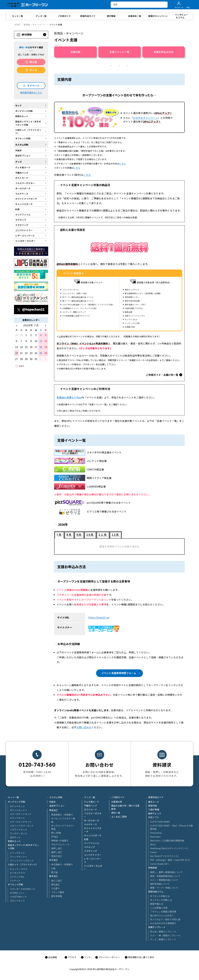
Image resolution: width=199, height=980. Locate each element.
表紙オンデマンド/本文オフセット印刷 (23, 847)
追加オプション (57, 806)
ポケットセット (17, 806)
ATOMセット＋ (17, 893)
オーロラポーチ (92, 820)
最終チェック (155, 813)
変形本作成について (160, 884)
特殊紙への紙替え (60, 841)
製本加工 (53, 876)
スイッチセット (17, 853)
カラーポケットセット (21, 814)
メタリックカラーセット (22, 826)
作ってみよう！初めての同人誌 (165, 919)
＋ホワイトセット (19, 829)
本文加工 (53, 860)
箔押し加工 (57, 848)
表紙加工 (53, 810)
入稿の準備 (154, 809)
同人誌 (33, 62)
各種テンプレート (157, 927)
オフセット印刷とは (160, 896)
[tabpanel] (119, 546)
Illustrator (155, 837)
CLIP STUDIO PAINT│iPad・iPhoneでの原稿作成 (171, 827)
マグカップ (89, 847)
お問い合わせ (84, 727)
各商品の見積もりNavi (69, 397)
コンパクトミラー (93, 855)
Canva (153, 852)
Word (153, 844)
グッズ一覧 (90, 797)
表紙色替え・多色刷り (62, 815)
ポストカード (90, 809)
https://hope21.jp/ (99, 617)
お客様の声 (117, 802)
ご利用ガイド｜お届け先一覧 (162, 375)
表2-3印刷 (56, 833)
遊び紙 (54, 872)
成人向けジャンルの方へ (162, 915)
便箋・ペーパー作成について (164, 888)
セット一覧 (13, 797)
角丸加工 (56, 884)
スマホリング (90, 851)
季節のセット (14, 841)
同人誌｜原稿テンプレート (163, 932)
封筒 (86, 839)
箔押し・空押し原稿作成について (166, 872)
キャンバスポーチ (93, 835)
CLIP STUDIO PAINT (160, 822)
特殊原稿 (153, 868)
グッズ (33, 70)
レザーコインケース (93, 860)
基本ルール (154, 802)
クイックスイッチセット (22, 861)
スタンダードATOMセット (23, 889)
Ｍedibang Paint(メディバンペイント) (169, 848)
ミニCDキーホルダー (93, 867)
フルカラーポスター (93, 815)
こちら (123, 164)
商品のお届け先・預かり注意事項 (125, 807)
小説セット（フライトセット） (23, 864)
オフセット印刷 (15, 884)
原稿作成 (153, 806)
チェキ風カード (92, 802)
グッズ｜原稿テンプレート (163, 939)
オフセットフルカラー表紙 (63, 820)
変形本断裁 (57, 896)
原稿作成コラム (156, 892)
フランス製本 (58, 892)
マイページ (33, 86)
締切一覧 (116, 813)
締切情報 (27, 35)
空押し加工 (57, 852)
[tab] (59, 535)
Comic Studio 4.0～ (160, 864)
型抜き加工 (57, 856)
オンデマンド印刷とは (161, 900)
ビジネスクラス (17, 873)
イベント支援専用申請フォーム (119, 673)
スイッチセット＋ (19, 857)
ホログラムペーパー (61, 844)
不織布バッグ (90, 806)
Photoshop (156, 833)
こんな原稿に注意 (159, 908)
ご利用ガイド (118, 797)
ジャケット (15, 881)
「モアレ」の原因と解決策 (163, 912)
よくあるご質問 (119, 817)
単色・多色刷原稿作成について (165, 876)
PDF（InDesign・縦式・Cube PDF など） (171, 860)
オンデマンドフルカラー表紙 (63, 827)
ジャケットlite (17, 877)
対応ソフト (154, 817)
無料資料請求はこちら (31, 92)
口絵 (53, 868)
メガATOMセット (18, 897)
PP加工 (55, 837)
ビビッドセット (17, 818)
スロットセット (17, 901)
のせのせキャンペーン (145, 118)
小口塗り (56, 888)
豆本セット (15, 837)
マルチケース (90, 824)
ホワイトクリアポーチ (93, 830)
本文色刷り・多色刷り (62, 864)
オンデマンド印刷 (16, 802)
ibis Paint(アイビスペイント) (164, 856)
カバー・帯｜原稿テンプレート (165, 935)
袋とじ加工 (57, 881)
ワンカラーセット (19, 833)
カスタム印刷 (56, 797)
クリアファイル (92, 843)
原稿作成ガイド (156, 797)
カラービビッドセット (21, 822)
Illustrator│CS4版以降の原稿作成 (167, 841)
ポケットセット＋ (19, 810)
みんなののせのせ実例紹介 (163, 923)
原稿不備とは (157, 904)
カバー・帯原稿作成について (164, 880)
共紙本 (52, 802)
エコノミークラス (19, 869)
